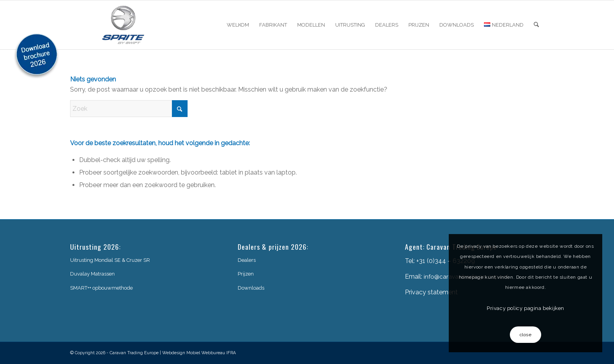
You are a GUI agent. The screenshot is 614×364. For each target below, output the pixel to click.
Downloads (251, 288)
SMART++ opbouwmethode (101, 288)
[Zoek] (536, 25)
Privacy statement (431, 292)
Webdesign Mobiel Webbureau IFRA (199, 353)
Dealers (247, 260)
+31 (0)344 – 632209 (446, 261)
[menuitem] (238, 25)
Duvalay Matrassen (92, 274)
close (526, 335)
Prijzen (246, 274)
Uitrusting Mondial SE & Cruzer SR (110, 260)
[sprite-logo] (123, 25)
